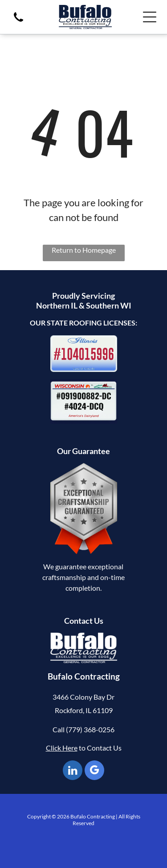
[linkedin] (73, 771)
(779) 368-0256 (90, 729)
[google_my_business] (94, 771)
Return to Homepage (84, 250)
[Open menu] (150, 17)
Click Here (62, 748)
